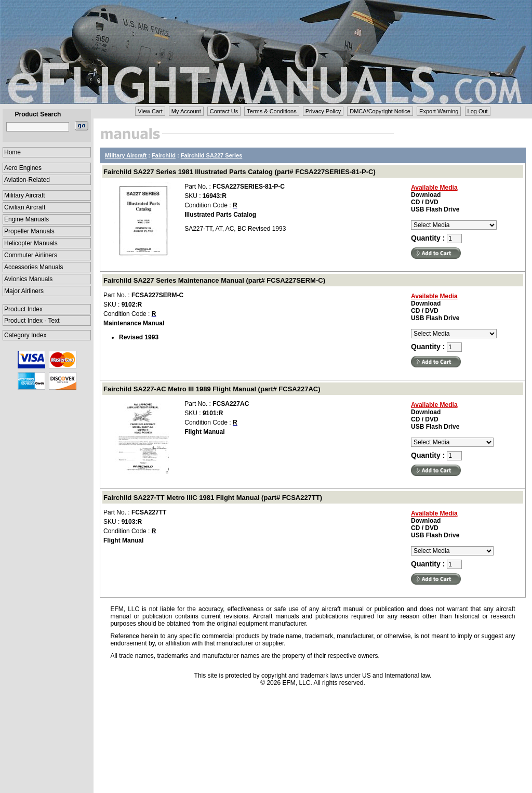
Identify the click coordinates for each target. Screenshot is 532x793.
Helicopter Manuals (31, 243)
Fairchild (164, 155)
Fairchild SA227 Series (212, 155)
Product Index (23, 309)
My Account (186, 111)
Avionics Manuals (28, 279)
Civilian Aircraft (25, 207)
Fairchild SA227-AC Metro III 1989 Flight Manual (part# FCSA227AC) (212, 389)
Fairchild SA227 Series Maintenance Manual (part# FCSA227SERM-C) (214, 280)
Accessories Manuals (34, 267)
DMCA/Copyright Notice (380, 111)
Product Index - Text (32, 321)
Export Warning (439, 111)
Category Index (25, 335)
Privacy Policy (323, 111)
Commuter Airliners (31, 255)
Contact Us (224, 111)
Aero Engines (23, 168)
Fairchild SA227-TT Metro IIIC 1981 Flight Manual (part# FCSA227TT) (213, 498)
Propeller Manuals (29, 231)
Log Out (478, 111)
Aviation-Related (27, 180)
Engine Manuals (26, 219)
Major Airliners (24, 291)
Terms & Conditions (271, 111)
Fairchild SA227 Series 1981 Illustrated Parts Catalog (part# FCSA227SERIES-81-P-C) (240, 172)
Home (12, 152)
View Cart (150, 111)
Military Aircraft (25, 195)
